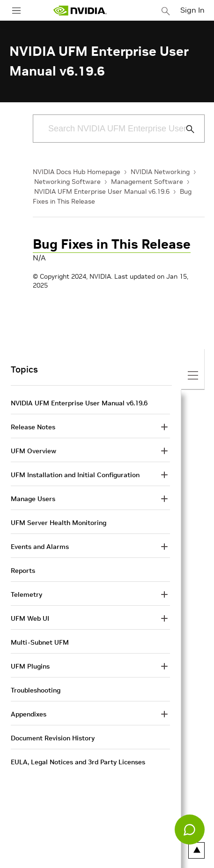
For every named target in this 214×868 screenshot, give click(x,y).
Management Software (147, 182)
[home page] (80, 11)
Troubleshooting (36, 690)
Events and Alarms (40, 547)
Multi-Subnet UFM (40, 642)
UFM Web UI (30, 618)
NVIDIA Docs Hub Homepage (77, 172)
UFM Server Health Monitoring (59, 523)
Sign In (192, 10)
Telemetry (26, 594)
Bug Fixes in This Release (112, 244)
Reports (23, 571)
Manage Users (33, 499)
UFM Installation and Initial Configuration (75, 475)
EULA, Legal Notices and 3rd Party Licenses (78, 762)
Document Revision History (53, 738)
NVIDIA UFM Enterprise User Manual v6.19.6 (102, 191)
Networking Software (67, 182)
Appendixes (29, 714)
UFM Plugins (30, 666)
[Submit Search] (185, 129)
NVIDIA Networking (160, 172)
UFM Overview (33, 451)
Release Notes (33, 427)
